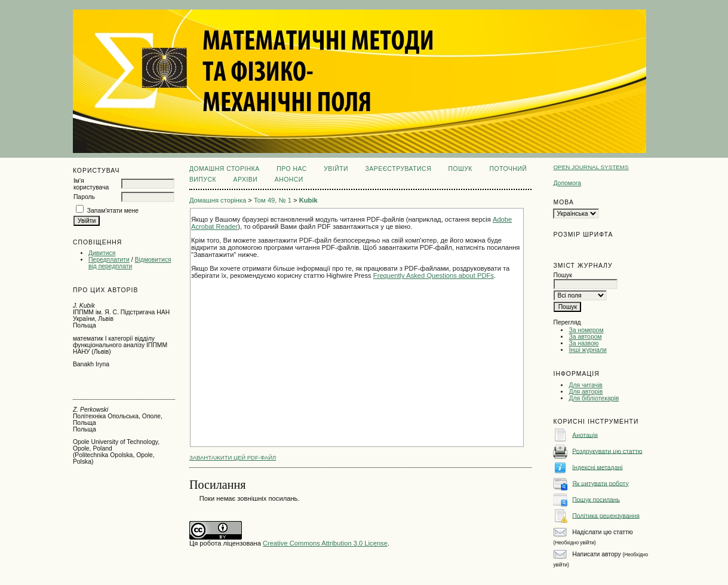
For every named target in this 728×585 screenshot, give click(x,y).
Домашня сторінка (225, 169)
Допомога (567, 183)
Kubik (308, 200)
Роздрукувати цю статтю (607, 451)
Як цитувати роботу (600, 483)
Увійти (336, 169)
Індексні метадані (597, 467)
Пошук (460, 169)
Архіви (246, 180)
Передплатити (109, 260)
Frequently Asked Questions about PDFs (434, 275)
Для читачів (585, 385)
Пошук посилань (596, 499)
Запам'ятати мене (113, 211)
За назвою (583, 343)
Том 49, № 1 (273, 200)
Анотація (585, 435)
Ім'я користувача (91, 184)
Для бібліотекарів (594, 398)
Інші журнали (587, 350)
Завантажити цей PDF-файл (233, 457)
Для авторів (586, 392)
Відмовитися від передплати (130, 263)
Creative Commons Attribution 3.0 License (325, 543)
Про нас (292, 169)
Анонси (289, 180)
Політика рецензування (606, 515)
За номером (586, 330)
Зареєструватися (398, 169)
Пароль (84, 197)
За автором (585, 337)
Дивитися (102, 253)
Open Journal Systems (591, 167)
